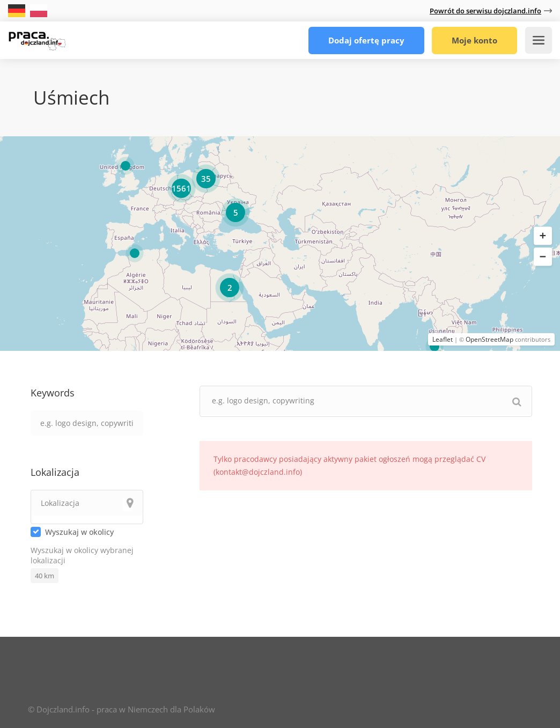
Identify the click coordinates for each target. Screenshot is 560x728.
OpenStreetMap (489, 339)
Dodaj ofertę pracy (366, 40)
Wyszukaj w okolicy (79, 532)
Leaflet (443, 339)
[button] (543, 236)
